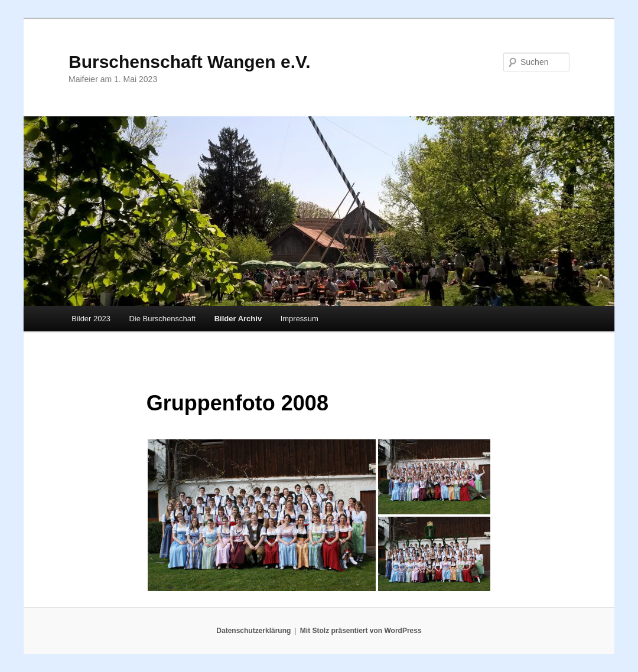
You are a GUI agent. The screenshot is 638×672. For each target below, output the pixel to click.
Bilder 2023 (91, 319)
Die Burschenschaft (162, 319)
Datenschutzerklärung (253, 631)
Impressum (300, 319)
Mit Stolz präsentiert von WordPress (361, 631)
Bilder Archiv (238, 319)
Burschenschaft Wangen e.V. (190, 62)
